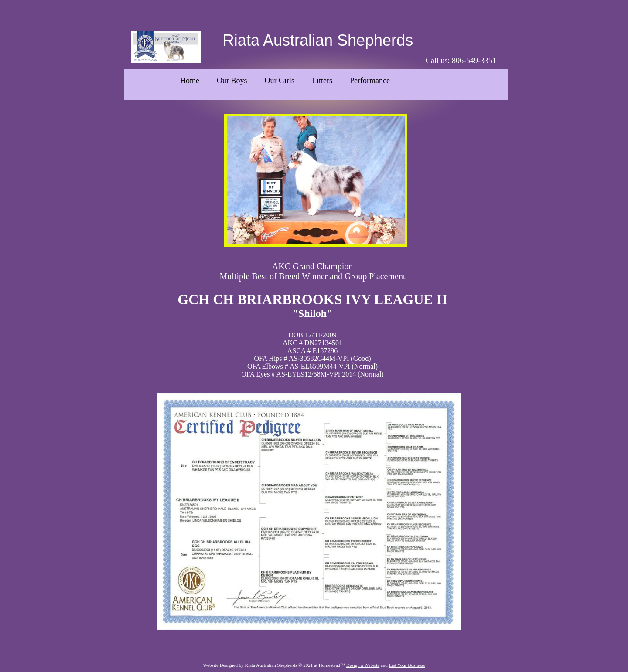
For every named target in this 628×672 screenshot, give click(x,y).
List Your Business (407, 665)
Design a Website (363, 665)
